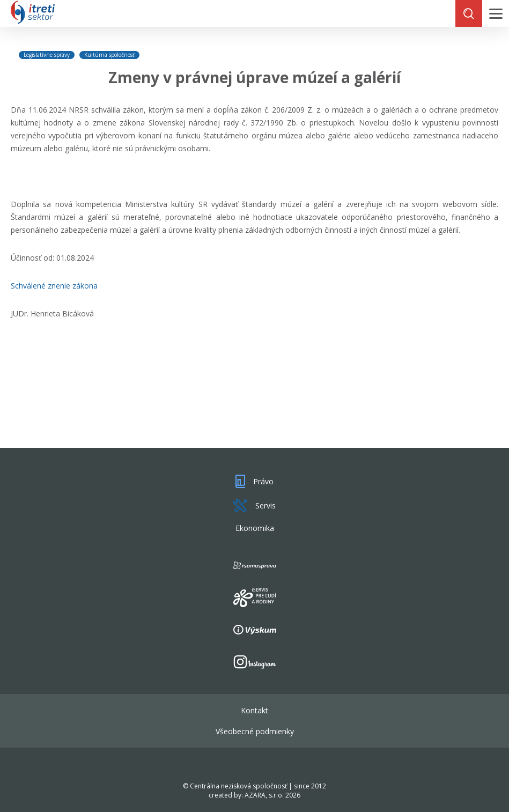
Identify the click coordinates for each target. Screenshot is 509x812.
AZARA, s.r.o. (264, 795)
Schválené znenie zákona (54, 286)
